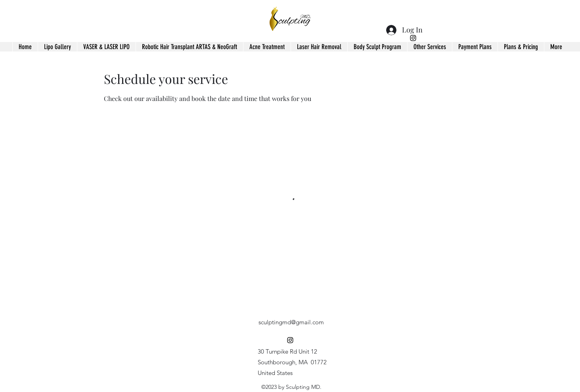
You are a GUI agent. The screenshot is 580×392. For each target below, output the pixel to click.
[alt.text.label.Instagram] (413, 38)
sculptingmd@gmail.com (291, 322)
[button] (430, 47)
